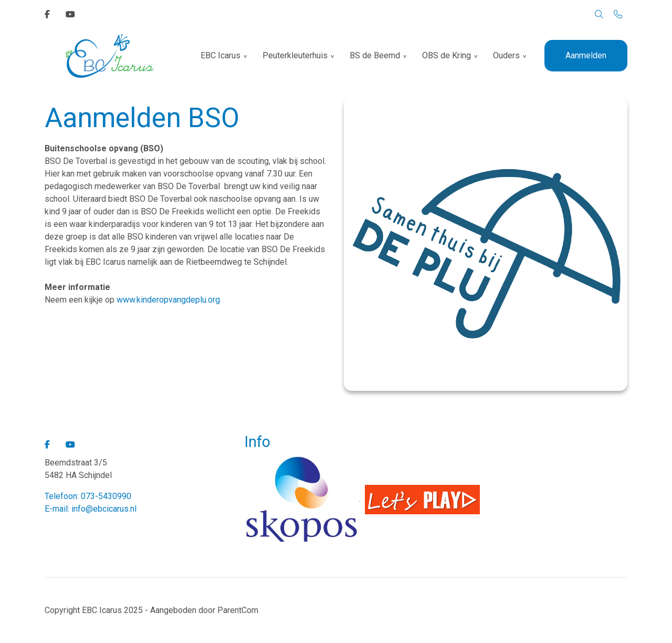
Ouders (506, 55)
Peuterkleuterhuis (295, 55)
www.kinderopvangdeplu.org (168, 300)
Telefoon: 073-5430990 (88, 496)
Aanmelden (586, 55)
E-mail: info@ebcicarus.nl (91, 509)
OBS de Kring (447, 55)
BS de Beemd (375, 55)
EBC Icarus (220, 55)
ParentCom (238, 610)
